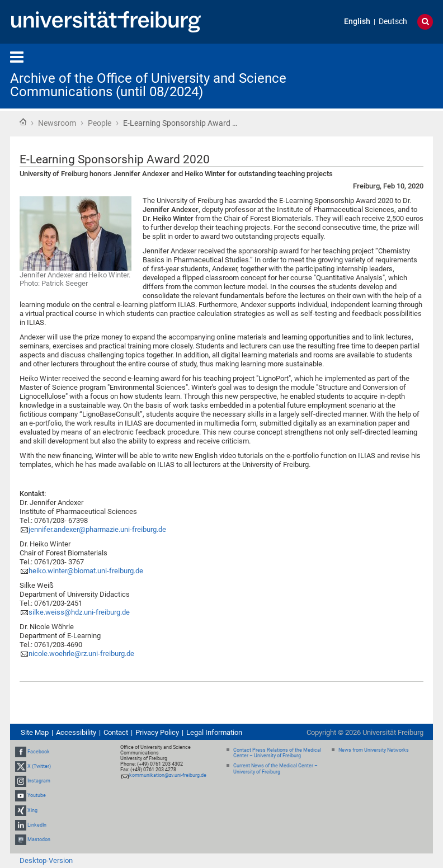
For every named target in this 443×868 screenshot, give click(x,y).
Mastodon (39, 839)
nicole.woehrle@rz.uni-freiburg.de (81, 654)
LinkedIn (37, 825)
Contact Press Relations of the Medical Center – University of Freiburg (277, 753)
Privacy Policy (157, 732)
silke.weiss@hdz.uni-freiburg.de (79, 612)
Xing (32, 810)
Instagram (39, 781)
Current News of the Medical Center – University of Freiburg (275, 769)
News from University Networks (374, 750)
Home (23, 122)
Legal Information (214, 732)
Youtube (37, 795)
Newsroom (57, 123)
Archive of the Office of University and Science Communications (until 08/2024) (148, 85)
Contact (116, 732)
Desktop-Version (46, 860)
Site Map (35, 732)
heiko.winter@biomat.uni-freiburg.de (86, 571)
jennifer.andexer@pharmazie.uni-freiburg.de (97, 529)
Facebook (39, 752)
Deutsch (393, 22)
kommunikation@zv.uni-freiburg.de (168, 775)
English (357, 22)
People (100, 123)
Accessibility (76, 732)
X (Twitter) (39, 766)
